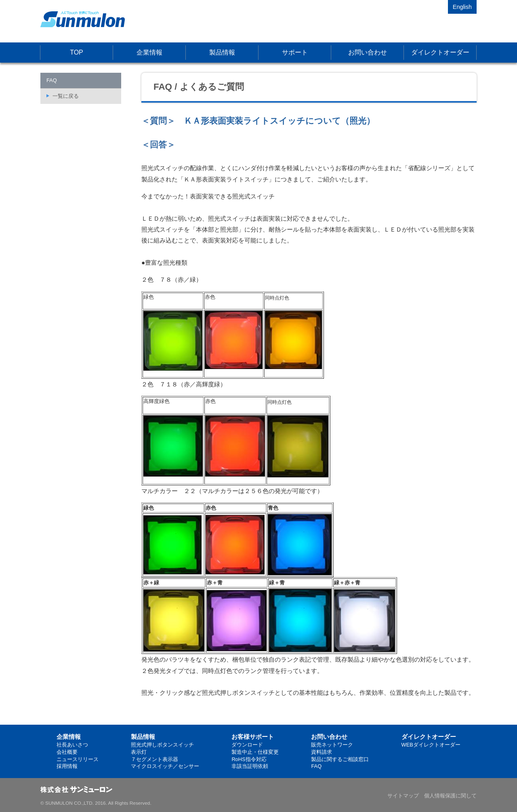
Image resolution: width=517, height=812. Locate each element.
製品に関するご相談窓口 (340, 759)
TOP (77, 52)
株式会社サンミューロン (83, 19)
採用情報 (67, 766)
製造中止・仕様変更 (255, 752)
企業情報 (149, 52)
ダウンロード (247, 745)
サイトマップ (403, 796)
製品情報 (222, 52)
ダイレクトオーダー (440, 52)
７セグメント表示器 (154, 759)
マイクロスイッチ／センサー (165, 766)
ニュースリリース (78, 759)
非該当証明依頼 (250, 766)
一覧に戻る (66, 96)
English (462, 7)
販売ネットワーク (332, 745)
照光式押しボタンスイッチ (162, 745)
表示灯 (139, 752)
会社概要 (67, 752)
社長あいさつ (72, 745)
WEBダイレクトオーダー (431, 745)
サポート (295, 52)
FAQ (316, 766)
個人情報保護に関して (450, 796)
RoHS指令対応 (249, 759)
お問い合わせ (368, 52)
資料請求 (322, 752)
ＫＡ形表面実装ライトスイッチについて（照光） (279, 121)
